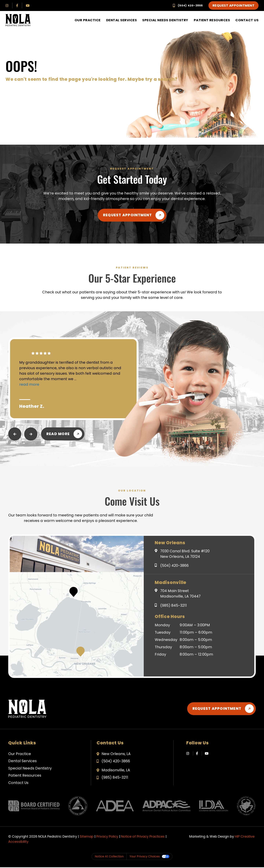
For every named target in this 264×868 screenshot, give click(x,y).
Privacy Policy (107, 837)
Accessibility (18, 842)
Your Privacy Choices (145, 857)
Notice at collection (109, 857)
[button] (80, 652)
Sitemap (87, 837)
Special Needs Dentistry (165, 20)
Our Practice (88, 20)
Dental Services (122, 20)
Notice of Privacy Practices (143, 837)
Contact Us (247, 20)
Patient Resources (212, 20)
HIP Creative (245, 837)
